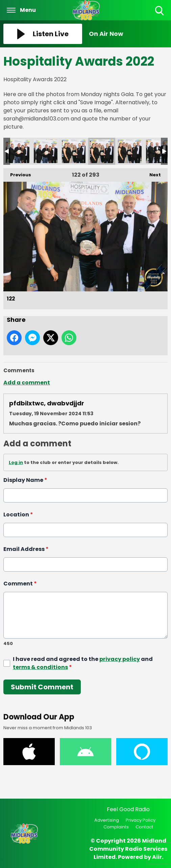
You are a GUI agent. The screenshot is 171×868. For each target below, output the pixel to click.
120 (46, 151)
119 (18, 151)
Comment (20, 584)
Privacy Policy (141, 820)
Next (152, 173)
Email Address (26, 549)
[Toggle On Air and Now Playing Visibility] (128, 34)
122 (102, 151)
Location (18, 515)
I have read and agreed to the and (83, 663)
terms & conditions (40, 667)
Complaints (116, 827)
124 (158, 151)
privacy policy (120, 659)
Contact (144, 827)
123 (130, 151)
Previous (17, 173)
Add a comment (27, 383)
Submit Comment (42, 687)
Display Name (25, 480)
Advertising (107, 820)
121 (74, 151)
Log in (16, 462)
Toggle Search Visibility (160, 11)
